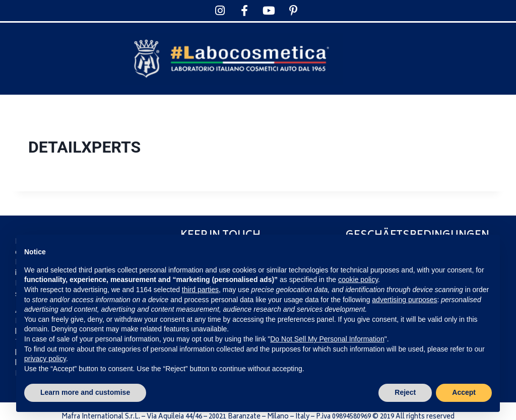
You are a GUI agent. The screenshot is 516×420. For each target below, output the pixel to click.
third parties (200, 290)
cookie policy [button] (358, 279)
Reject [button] (405, 392)
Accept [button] (464, 392)
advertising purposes (404, 300)
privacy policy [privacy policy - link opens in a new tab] (45, 359)
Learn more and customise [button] (85, 392)
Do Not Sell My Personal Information (327, 339)
